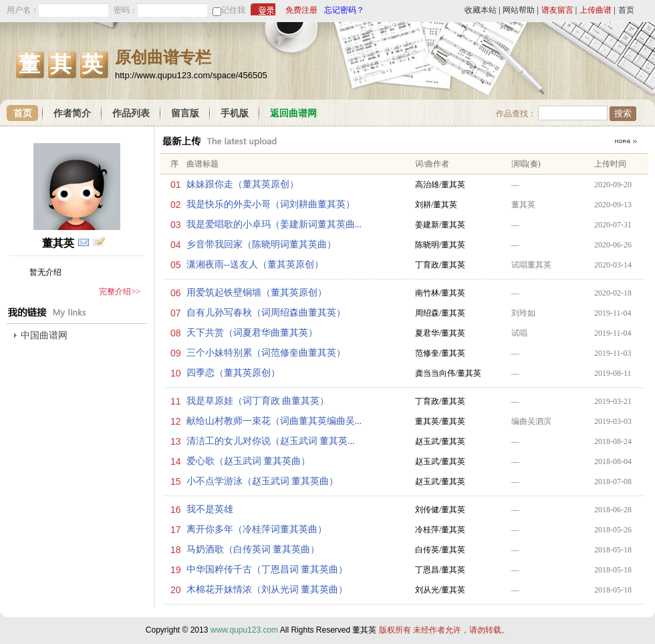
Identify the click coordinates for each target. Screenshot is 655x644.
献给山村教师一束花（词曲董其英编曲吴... (274, 421)
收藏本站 (481, 10)
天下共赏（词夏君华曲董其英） (252, 333)
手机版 (235, 113)
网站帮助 (519, 10)
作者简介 (72, 113)
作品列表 (131, 113)
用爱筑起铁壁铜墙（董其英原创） (257, 293)
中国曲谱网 (44, 335)
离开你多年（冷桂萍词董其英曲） (257, 529)
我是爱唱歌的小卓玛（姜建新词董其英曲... (274, 224)
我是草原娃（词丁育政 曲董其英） (258, 401)
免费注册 (301, 10)
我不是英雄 (210, 509)
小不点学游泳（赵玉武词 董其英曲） (263, 481)
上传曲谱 (596, 10)
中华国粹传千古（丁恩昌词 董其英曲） (267, 569)
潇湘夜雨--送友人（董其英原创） (255, 264)
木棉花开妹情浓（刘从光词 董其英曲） (267, 589)
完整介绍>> (120, 292)
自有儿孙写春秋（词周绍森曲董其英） (266, 313)
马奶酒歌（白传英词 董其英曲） (253, 549)
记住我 (233, 10)
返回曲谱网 (293, 113)
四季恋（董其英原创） (233, 373)
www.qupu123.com (244, 630)
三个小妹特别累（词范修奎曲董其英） (266, 353)
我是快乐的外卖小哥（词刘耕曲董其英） (271, 204)
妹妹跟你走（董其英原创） (243, 184)
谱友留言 (557, 10)
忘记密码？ (344, 10)
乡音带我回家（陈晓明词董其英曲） (261, 244)
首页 (626, 10)
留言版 (185, 113)
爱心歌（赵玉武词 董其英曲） (249, 461)
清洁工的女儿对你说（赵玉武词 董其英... (271, 441)
